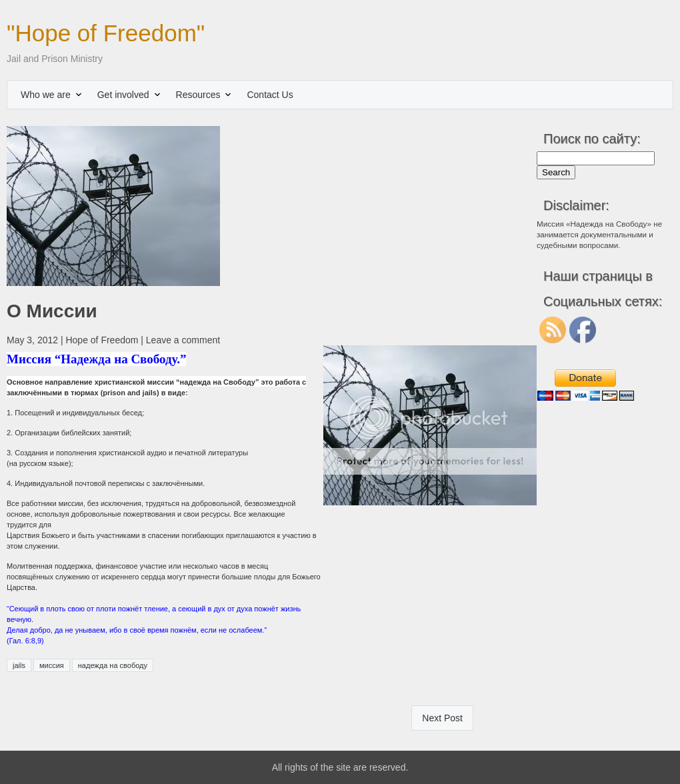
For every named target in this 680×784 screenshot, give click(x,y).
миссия (52, 665)
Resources (198, 95)
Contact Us (270, 95)
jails (19, 665)
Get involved (123, 95)
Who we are (46, 95)
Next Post (442, 718)
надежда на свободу (113, 665)
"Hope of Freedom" (106, 33)
